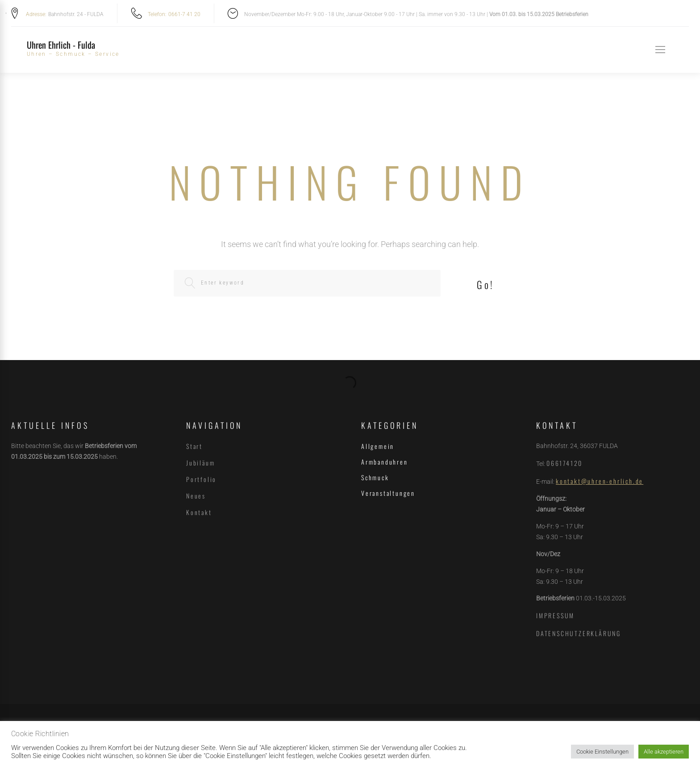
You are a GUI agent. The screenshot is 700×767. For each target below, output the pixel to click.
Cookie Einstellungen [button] (602, 752)
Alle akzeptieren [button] (664, 752)
